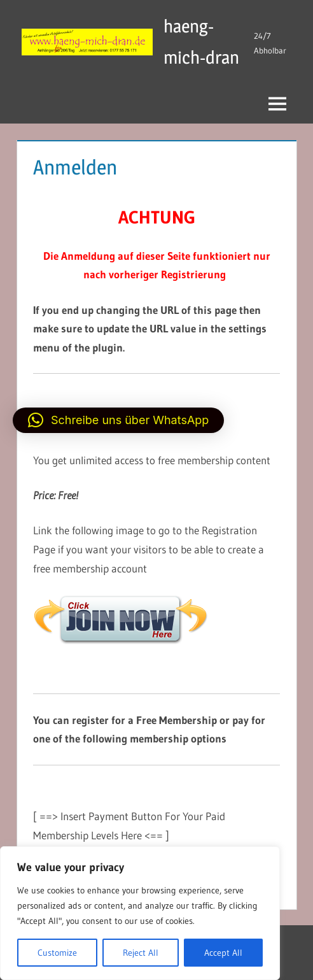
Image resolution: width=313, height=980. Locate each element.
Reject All (141, 953)
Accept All (223, 953)
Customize (57, 953)
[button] (118, 420)
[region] (140, 913)
